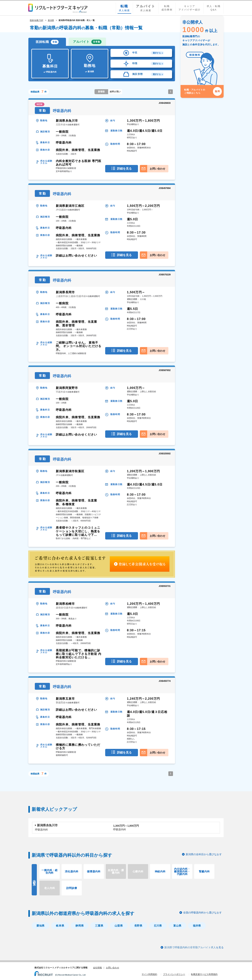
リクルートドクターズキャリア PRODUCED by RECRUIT (58, 8)
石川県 (158, 926)
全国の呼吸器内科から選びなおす (202, 913)
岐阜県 (60, 926)
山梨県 (119, 926)
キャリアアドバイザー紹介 (190, 8)
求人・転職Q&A (214, 8)
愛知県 (41, 926)
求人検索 (124, 8)
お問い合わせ (157, 169)
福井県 (197, 926)
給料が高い (115, 92)
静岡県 (80, 926)
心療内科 (138, 871)
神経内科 (160, 871)
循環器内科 (94, 871)
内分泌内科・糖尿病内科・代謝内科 (182, 871)
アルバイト (87, 42)
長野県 (138, 926)
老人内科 (50, 888)
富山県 (177, 926)
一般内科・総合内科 (50, 871)
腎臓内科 (204, 871)
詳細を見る (124, 169)
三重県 (99, 926)
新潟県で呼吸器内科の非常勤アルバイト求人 (190, 947)
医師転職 (47, 42)
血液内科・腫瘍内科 (116, 871)
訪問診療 (72, 888)
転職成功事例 (167, 8)
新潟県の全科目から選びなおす (204, 854)
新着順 (101, 92)
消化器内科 (72, 871)
